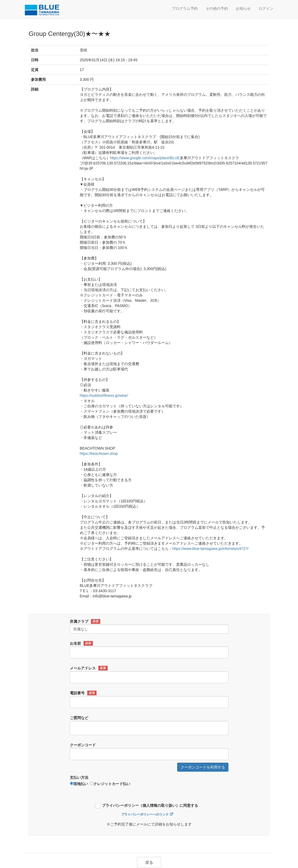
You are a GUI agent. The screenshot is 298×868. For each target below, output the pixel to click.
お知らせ (243, 8)
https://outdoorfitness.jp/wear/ (104, 395)
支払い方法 (79, 777)
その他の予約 (217, 8)
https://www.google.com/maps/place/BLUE (145, 158)
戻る (149, 862)
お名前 (81, 643)
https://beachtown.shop (99, 454)
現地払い (79, 784)
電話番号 (83, 693)
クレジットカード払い (110, 784)
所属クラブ (85, 621)
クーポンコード (83, 745)
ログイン (266, 8)
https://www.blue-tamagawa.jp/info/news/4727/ (210, 549)
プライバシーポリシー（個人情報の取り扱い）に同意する (150, 806)
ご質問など (79, 718)
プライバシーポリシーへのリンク (145, 814)
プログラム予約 (185, 8)
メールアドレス (89, 668)
